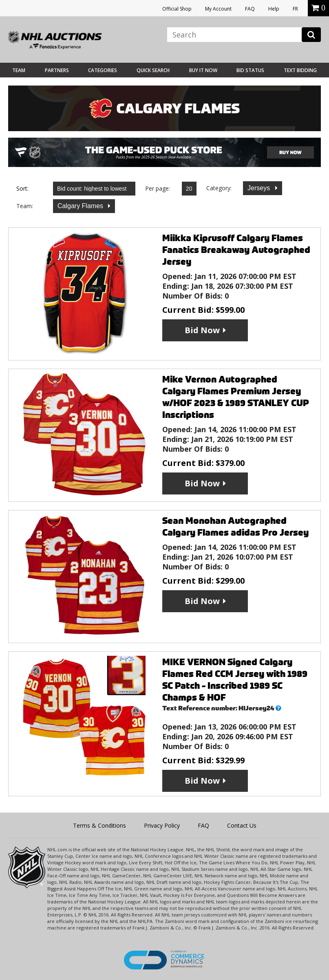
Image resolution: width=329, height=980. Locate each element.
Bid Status (250, 70)
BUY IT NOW (203, 70)
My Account (218, 9)
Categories (103, 70)
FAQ (250, 9)
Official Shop (177, 9)
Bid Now (202, 330)
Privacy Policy (162, 825)
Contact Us (242, 825)
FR (295, 9)
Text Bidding (300, 70)
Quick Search (153, 70)
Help (274, 9)
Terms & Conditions (99, 825)
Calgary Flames (81, 206)
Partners (57, 70)
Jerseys (260, 188)
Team (19, 70)
